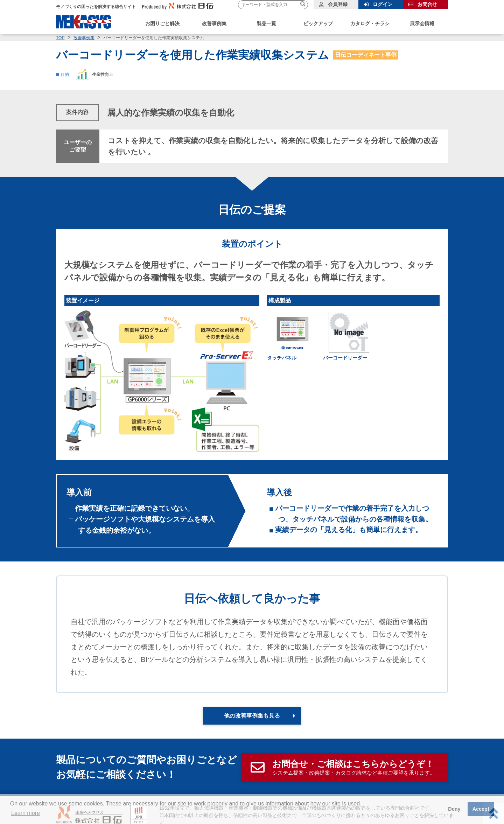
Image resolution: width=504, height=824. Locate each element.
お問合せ (427, 4)
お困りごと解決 (162, 23)
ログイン (383, 4)
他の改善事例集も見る (252, 716)
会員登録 (338, 4)
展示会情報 (422, 23)
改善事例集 (84, 38)
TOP (60, 38)
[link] (349, 336)
